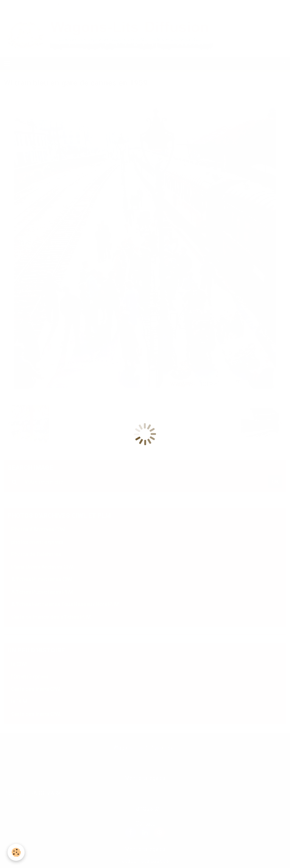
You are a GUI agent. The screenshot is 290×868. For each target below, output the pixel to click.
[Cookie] (16, 852)
